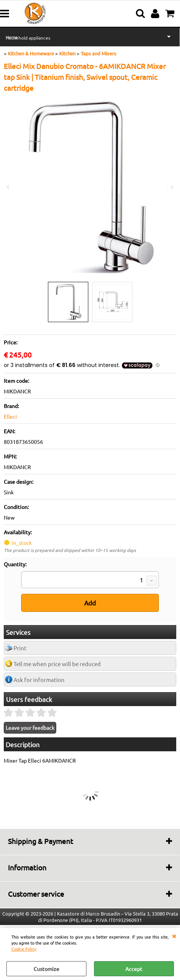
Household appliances (28, 38)
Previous (9, 187)
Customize (46, 969)
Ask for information (39, 680)
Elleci (10, 416)
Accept (134, 969)
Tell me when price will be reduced (57, 664)
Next (171, 187)
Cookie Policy (24, 949)
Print (20, 648)
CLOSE (174, 936)
